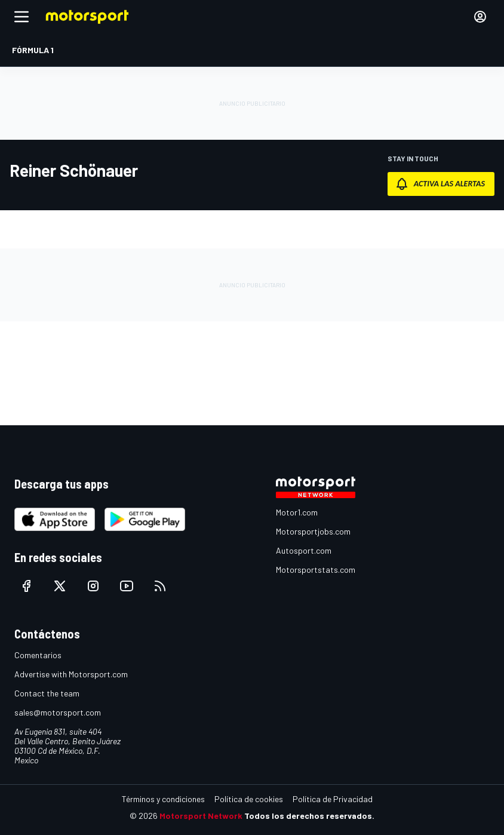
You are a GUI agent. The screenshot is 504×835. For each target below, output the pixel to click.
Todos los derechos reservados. (309, 816)
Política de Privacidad (333, 799)
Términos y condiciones (163, 799)
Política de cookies (249, 799)
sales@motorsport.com (58, 712)
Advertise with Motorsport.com (71, 674)
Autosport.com (304, 550)
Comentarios (38, 655)
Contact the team (47, 693)
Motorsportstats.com (316, 570)
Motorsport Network (201, 816)
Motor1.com (297, 512)
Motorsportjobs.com (313, 531)
